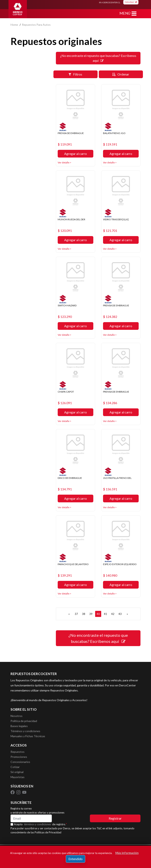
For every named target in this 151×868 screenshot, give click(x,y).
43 (120, 614)
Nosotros (16, 716)
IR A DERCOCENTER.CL (110, 2)
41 (105, 614)
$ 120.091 (65, 231)
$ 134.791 (65, 489)
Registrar (115, 818)
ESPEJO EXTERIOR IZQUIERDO (120, 564)
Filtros (75, 74)
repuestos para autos (36, 25)
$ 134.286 (110, 403)
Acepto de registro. (40, 824)
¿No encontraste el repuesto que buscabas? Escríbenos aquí (98, 58)
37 (76, 614)
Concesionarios (20, 762)
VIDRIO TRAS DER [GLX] (116, 219)
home (14, 25)
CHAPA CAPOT (66, 392)
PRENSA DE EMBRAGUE (71, 133)
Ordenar (121, 74)
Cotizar (15, 767)
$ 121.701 (110, 231)
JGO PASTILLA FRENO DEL (117, 478)
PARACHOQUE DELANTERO (73, 564)
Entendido (75, 859)
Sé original (17, 772)
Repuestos (18, 752)
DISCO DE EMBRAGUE (70, 478)
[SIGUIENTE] (127, 614)
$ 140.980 (110, 575)
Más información (127, 853)
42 (113, 614)
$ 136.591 (110, 489)
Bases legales (19, 726)
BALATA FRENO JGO (114, 133)
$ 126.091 (65, 403)
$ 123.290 (65, 317)
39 (91, 614)
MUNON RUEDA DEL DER (71, 219)
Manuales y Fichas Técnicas (28, 736)
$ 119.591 (110, 144)
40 (98, 614)
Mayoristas (18, 777)
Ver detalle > (64, 162)
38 (84, 614)
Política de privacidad (24, 721)
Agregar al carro (75, 154)
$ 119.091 (65, 144)
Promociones (19, 757)
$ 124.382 (110, 317)
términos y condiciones (37, 824)
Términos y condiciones (25, 731)
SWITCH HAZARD (67, 305)
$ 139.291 (65, 575)
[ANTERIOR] (69, 614)
